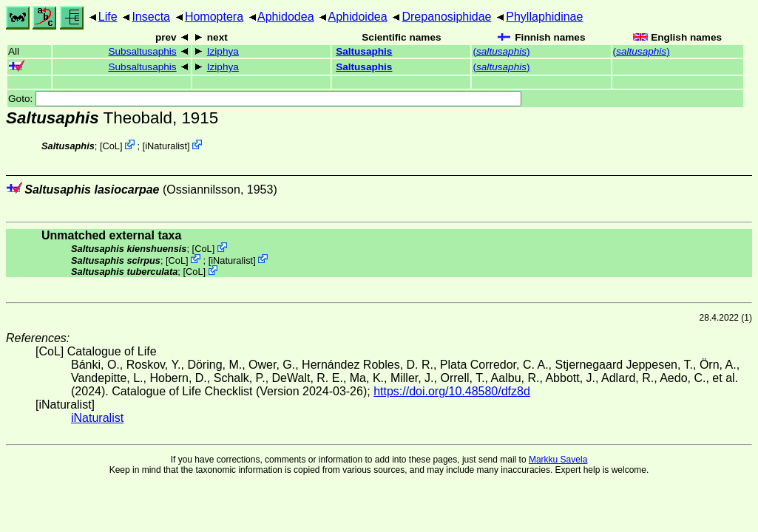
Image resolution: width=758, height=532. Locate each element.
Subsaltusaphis (142, 51)
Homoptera (214, 17)
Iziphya (223, 51)
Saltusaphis (364, 51)
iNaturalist (166, 146)
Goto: (265, 99)
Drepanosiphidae (446, 17)
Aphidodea (286, 17)
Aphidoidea (358, 17)
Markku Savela (558, 460)
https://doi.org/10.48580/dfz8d (452, 391)
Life (108, 17)
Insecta (151, 17)
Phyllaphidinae (544, 17)
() (501, 51)
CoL (111, 146)
